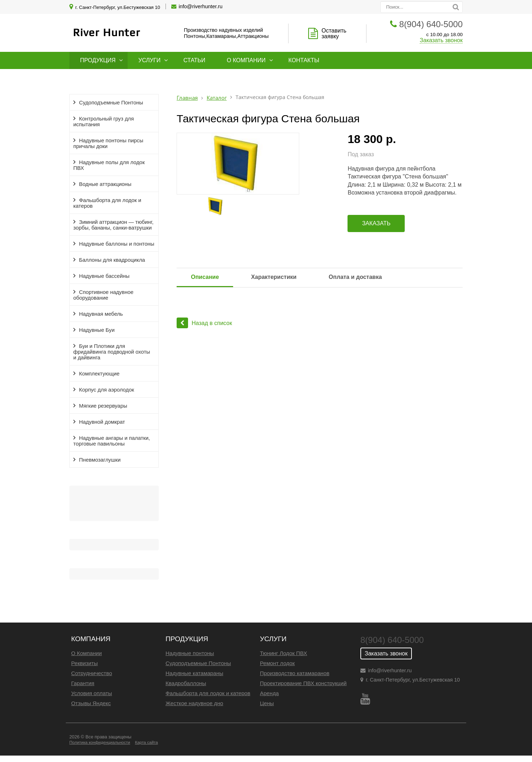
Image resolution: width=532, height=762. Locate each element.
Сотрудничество (92, 673)
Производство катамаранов (295, 673)
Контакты (304, 60)
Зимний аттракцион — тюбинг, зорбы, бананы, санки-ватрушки (113, 225)
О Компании (87, 653)
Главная (187, 98)
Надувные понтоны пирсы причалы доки (108, 143)
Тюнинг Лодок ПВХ (284, 653)
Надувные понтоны (190, 653)
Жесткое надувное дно (194, 703)
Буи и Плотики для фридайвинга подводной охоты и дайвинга (112, 352)
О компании (246, 60)
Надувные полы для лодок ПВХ (109, 165)
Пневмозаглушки (100, 460)
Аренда (269, 693)
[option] (257, 164)
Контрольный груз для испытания (104, 122)
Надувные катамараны (194, 673)
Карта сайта (146, 742)
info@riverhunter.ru (201, 6)
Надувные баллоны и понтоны (117, 244)
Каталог (217, 98)
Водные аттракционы (105, 184)
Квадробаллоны (186, 683)
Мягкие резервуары (103, 406)
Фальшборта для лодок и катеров (107, 203)
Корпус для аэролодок (107, 390)
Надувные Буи (97, 330)
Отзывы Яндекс (91, 703)
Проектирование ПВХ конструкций (303, 683)
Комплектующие (99, 374)
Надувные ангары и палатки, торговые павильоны (112, 441)
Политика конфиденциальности (100, 742)
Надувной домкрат (102, 422)
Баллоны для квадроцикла (112, 260)
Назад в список (204, 323)
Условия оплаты (92, 693)
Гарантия (83, 683)
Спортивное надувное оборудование (103, 295)
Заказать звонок (441, 40)
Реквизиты (84, 663)
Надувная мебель (101, 314)
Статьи (194, 60)
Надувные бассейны (104, 276)
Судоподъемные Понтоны (111, 103)
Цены (267, 703)
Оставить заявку (334, 33)
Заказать (376, 223)
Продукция (98, 60)
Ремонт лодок (277, 663)
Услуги (149, 60)
